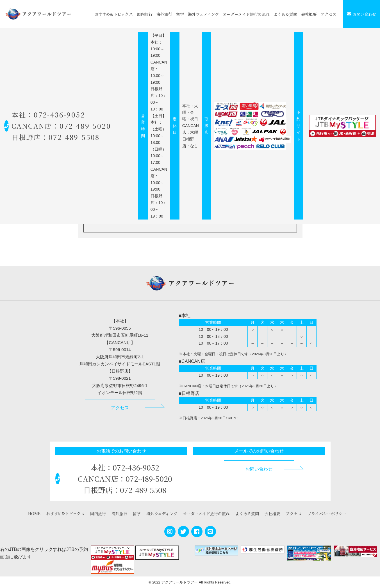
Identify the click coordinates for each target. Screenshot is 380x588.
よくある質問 (285, 14)
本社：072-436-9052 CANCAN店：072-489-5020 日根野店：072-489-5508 (73, 126)
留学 (180, 14)
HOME (34, 514)
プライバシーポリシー (327, 514)
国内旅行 (145, 14)
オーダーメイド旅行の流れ (246, 14)
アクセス (329, 14)
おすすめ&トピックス (114, 14)
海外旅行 (164, 14)
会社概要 (309, 14)
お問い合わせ (362, 14)
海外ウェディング (203, 14)
